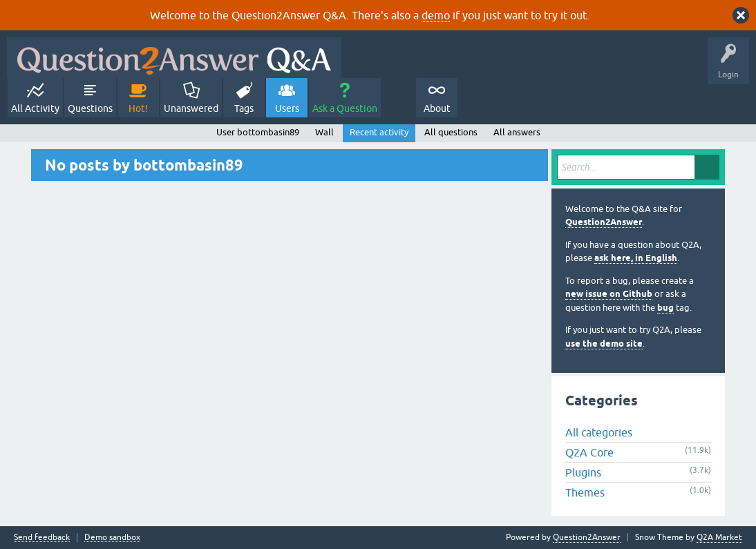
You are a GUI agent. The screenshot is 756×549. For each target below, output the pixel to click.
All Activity (35, 108)
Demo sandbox (112, 538)
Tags (244, 108)
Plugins (583, 472)
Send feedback (42, 538)
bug (665, 308)
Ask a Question (345, 108)
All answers (517, 132)
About (437, 108)
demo (436, 15)
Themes (585, 492)
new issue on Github (609, 294)
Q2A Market (719, 537)
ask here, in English (636, 258)
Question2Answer (604, 222)
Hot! (138, 108)
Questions (90, 108)
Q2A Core (589, 452)
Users (287, 108)
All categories (599, 432)
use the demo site (604, 344)
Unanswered (191, 108)
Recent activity (379, 132)
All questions (451, 132)
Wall (324, 132)
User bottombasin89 (258, 132)
